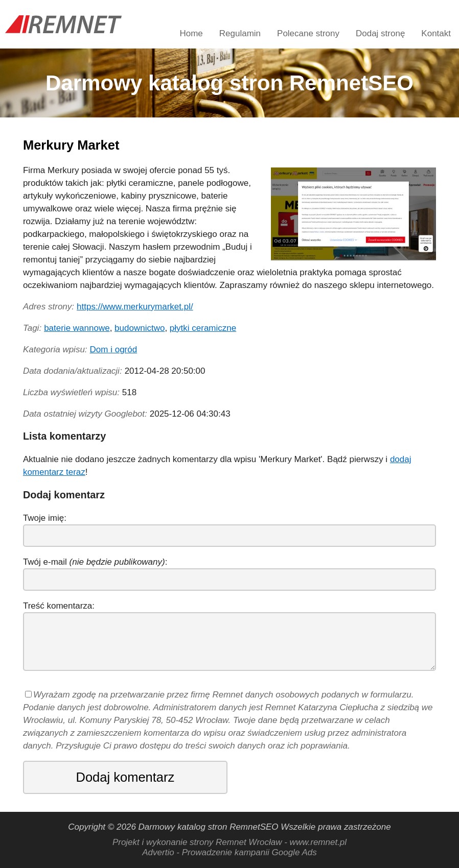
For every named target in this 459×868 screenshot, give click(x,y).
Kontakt (436, 33)
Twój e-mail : (95, 562)
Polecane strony (308, 33)
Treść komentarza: (59, 606)
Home (191, 33)
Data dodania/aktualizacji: (73, 371)
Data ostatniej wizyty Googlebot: (85, 414)
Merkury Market (71, 145)
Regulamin (240, 33)
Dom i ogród (114, 349)
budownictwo (140, 328)
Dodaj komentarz (125, 777)
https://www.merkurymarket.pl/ (135, 307)
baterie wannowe (77, 328)
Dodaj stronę (380, 33)
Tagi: (32, 328)
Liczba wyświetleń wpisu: (71, 392)
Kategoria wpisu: (55, 349)
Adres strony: (49, 307)
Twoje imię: (45, 518)
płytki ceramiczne (203, 328)
